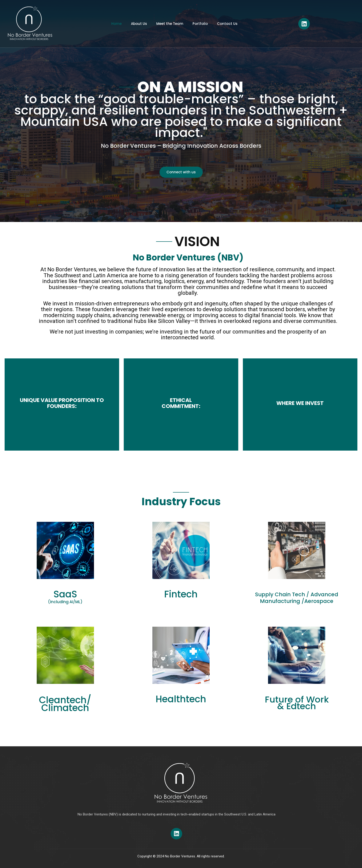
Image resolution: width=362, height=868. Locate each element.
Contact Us (227, 24)
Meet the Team (170, 24)
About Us (139, 24)
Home (116, 24)
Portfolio (200, 24)
